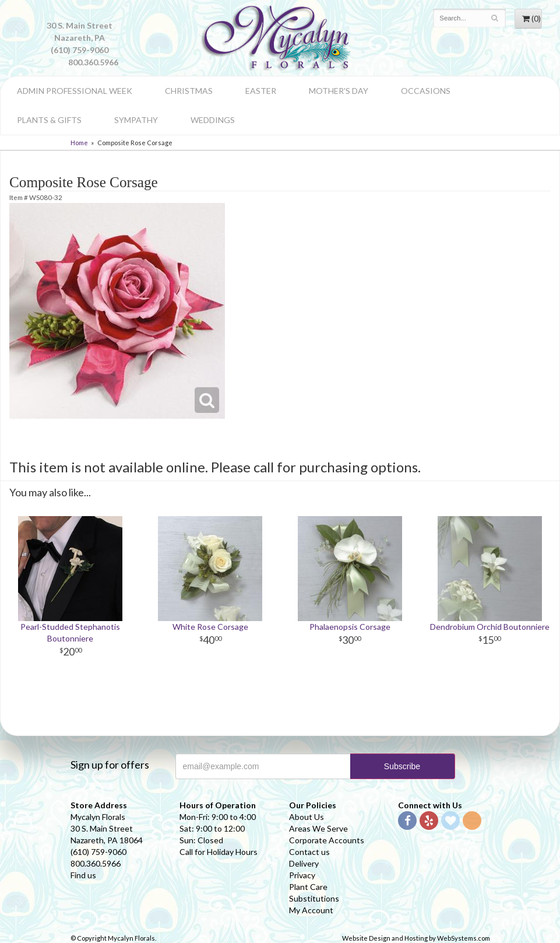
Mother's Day (339, 91)
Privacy (302, 875)
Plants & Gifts (49, 120)
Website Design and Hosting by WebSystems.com (416, 938)
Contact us (309, 852)
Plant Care (308, 887)
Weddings (213, 120)
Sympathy (136, 120)
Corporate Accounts (327, 840)
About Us (307, 817)
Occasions (426, 91)
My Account (311, 910)
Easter (261, 91)
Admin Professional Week (75, 91)
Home (79, 143)
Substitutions (314, 898)
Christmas (189, 91)
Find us (83, 875)
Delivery (304, 863)
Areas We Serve (318, 828)
